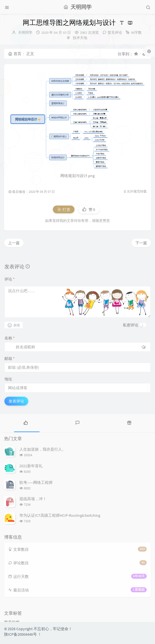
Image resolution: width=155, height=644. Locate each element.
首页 (15, 54)
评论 (10, 279)
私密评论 (131, 325)
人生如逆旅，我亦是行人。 (43, 449)
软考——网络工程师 (36, 482)
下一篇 (141, 243)
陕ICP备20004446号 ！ (23, 634)
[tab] (26, 422)
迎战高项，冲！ (33, 499)
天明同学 (25, 33)
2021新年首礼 (31, 466)
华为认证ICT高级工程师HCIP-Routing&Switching (60, 515)
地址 (8, 379)
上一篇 (14, 243)
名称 (10, 338)
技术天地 (80, 38)
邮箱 (10, 359)
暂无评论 (115, 33)
